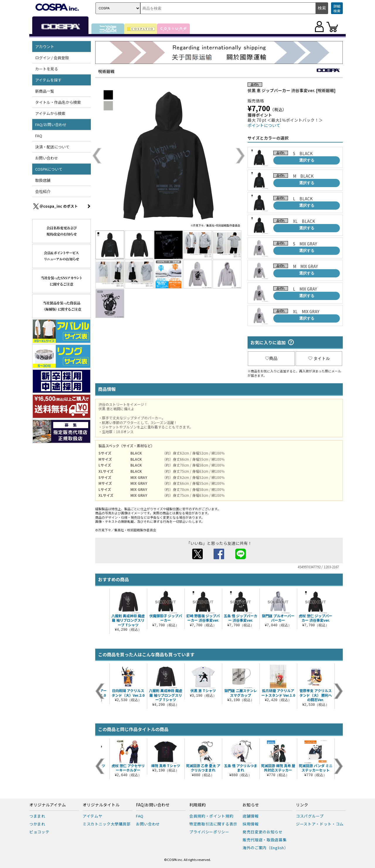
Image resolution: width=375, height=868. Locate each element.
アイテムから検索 (50, 113)
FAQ (39, 136)
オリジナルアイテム (48, 805)
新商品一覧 (45, 91)
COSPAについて (49, 169)
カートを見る (47, 69)
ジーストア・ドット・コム (320, 824)
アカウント (45, 46)
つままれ (37, 816)
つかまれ (37, 824)
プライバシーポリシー (209, 832)
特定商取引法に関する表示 (213, 824)
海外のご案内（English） (265, 848)
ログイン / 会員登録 (52, 58)
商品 (271, 358)
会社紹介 (43, 191)
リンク (302, 805)
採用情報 (251, 824)
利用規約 (197, 805)
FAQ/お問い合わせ (51, 124)
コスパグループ (310, 816)
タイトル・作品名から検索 (58, 102)
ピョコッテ (39, 832)
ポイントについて (264, 125)
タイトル (319, 358)
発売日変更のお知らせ (263, 832)
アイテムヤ (92, 816)
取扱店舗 (43, 180)
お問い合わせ (47, 158)
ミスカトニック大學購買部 (107, 824)
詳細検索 (337, 8)
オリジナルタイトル (101, 805)
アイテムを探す (48, 80)
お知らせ (251, 805)
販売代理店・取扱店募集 (265, 840)
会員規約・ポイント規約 (211, 816)
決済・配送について (52, 147)
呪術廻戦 (106, 71)
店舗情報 (251, 816)
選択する (307, 160)
